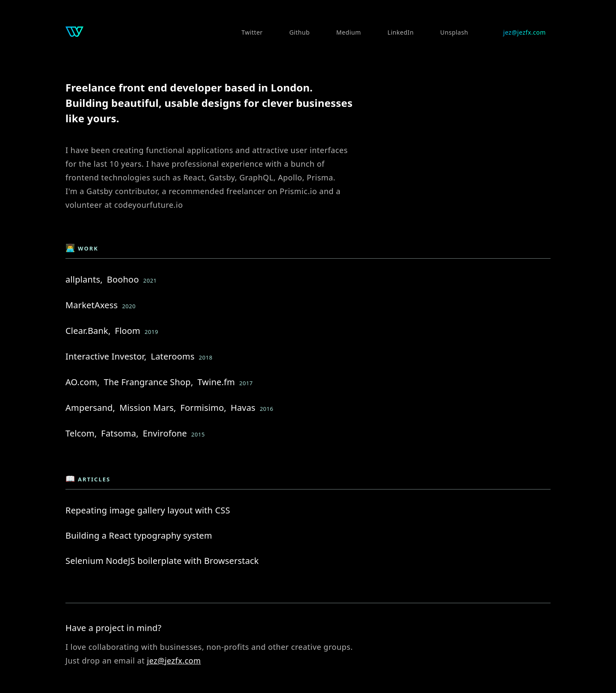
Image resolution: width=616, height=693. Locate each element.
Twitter (252, 32)
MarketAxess (92, 305)
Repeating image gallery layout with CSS (148, 510)
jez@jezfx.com (524, 32)
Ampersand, (90, 408)
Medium (349, 32)
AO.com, (83, 382)
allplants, (84, 279)
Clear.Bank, (88, 331)
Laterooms (172, 356)
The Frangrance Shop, (149, 382)
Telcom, (81, 433)
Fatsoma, (120, 433)
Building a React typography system (139, 535)
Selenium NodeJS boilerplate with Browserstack (162, 561)
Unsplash (454, 32)
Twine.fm (216, 382)
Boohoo (123, 279)
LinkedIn (401, 32)
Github (299, 32)
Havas (243, 408)
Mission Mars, (148, 408)
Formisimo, (204, 408)
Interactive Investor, (106, 356)
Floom (128, 331)
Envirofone (165, 433)
